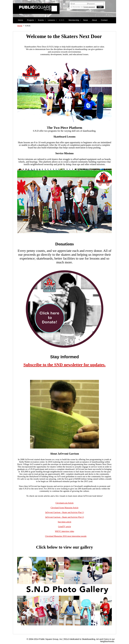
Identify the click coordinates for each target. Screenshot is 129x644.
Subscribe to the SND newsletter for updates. (64, 365)
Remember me (78, 7)
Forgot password (89, 7)
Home (20, 26)
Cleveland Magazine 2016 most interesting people (66, 536)
